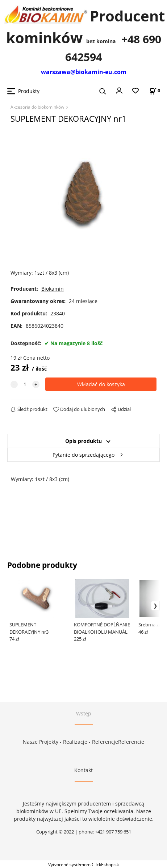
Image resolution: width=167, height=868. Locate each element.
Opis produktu (83, 441)
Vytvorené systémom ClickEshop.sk (83, 864)
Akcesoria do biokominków (37, 107)
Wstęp (84, 713)
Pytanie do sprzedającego (83, 455)
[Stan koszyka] (155, 91)
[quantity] (25, 384)
